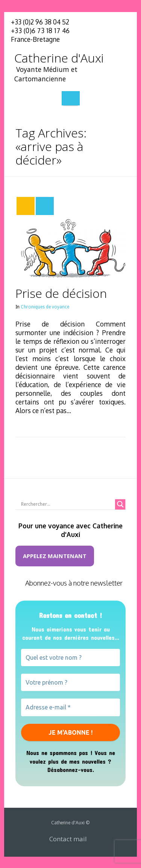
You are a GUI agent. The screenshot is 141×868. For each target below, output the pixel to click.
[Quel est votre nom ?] (70, 657)
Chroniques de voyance (45, 307)
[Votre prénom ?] (70, 682)
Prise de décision (61, 293)
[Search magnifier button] (120, 504)
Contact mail (68, 839)
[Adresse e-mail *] (70, 707)
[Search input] (67, 504)
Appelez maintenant (55, 556)
